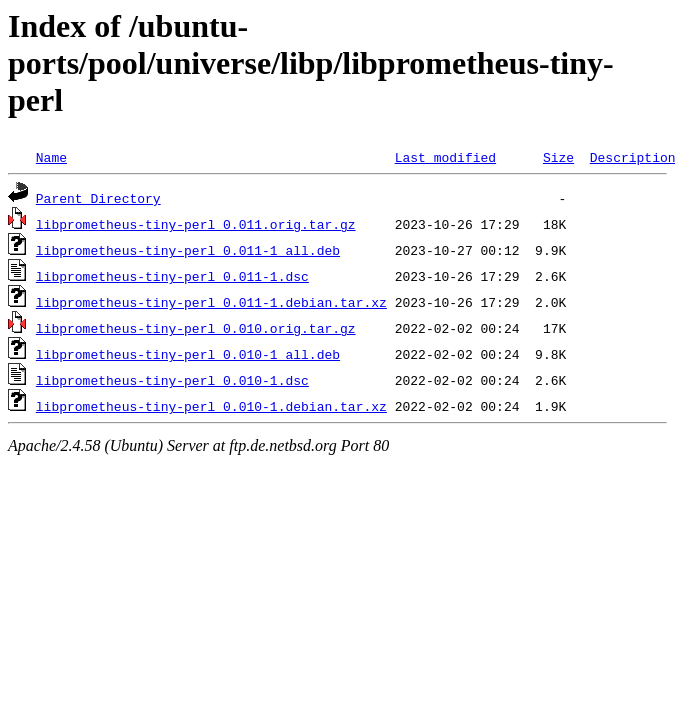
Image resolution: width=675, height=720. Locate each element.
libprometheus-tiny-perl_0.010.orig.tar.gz (196, 328)
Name (51, 157)
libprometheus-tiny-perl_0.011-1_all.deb (188, 250)
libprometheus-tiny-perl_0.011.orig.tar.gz (196, 224)
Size (558, 157)
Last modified (445, 157)
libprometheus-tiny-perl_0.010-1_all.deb (188, 354)
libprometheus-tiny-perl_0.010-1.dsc (172, 380)
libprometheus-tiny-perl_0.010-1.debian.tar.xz (211, 406)
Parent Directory (98, 198)
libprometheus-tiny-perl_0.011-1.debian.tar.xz (211, 302)
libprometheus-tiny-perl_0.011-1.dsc (172, 276)
